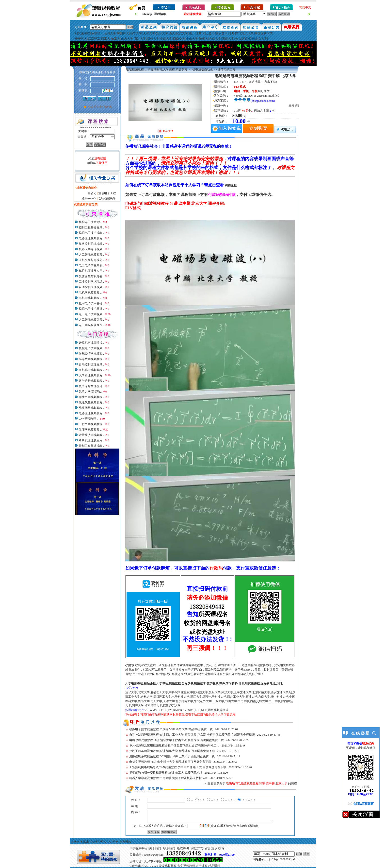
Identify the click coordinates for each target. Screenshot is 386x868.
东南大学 (215, 39)
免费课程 (125, 842)
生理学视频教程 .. (90, 430)
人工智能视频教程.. (91, 255)
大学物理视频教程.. (91, 375)
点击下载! (271, 82)
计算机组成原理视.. (91, 343)
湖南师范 (248, 39)
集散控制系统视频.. (91, 244)
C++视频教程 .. (88, 419)
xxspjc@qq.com (154, 855)
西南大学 (228, 39)
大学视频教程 (138, 848)
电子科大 (81, 39)
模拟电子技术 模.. (90, 222)
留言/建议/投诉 (215, 848)
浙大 (172, 33)
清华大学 (136, 33)
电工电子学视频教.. (91, 265)
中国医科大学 (264, 33)
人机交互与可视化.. (91, 260)
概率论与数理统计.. (91, 386)
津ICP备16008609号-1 (281, 859)
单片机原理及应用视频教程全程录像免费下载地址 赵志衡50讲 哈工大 (174, 746)
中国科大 (123, 33)
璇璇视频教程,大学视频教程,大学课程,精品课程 (157, 69)
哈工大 (115, 39)
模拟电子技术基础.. (91, 309)
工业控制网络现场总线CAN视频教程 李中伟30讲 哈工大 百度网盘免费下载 (178, 767)
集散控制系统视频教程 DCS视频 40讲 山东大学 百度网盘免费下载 (172, 756)
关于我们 (155, 848)
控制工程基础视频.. (91, 227)
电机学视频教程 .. (90, 293)
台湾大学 (110, 33)
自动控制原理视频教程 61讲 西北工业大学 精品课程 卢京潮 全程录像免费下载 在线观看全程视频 (192, 735)
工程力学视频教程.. (91, 424)
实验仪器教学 (107, 199)
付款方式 (197, 848)
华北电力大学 (245, 33)
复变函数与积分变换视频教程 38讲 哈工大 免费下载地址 (166, 773)
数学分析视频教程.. (91, 381)
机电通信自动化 (203, 69)
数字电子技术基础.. (91, 303)
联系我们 (169, 848)
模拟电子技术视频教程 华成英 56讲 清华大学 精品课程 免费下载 (171, 729)
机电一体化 (89, 199)
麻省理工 (97, 33)
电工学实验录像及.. (91, 325)
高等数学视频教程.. (91, 359)
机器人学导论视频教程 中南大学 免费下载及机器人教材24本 (168, 778)
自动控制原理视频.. (91, 287)
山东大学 (127, 39)
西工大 (106, 39)
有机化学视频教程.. (91, 370)
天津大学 (149, 33)
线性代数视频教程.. (91, 402)
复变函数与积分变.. (91, 276)
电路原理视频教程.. (91, 238)
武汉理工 (94, 39)
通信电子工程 (107, 193)
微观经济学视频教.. (91, 354)
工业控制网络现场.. (91, 282)
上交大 (210, 33)
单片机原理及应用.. (91, 271)
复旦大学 (162, 33)
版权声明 (183, 848)
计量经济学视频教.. (91, 435)
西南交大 (179, 39)
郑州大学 (153, 39)
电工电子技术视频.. (91, 314)
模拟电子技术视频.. (91, 233)
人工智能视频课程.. (91, 320)
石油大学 (140, 39)
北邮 (232, 33)
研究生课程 (82, 33)
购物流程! (231, 185)
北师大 (200, 33)
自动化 (92, 193)
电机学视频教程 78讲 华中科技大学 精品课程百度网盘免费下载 (170, 762)
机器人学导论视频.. (91, 249)
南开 (192, 33)
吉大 (238, 39)
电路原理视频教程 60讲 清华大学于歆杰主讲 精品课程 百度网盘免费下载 (177, 740)
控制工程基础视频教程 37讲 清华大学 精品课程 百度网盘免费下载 (172, 751)
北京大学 (261, 39)
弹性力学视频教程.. (91, 397)
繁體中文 (305, 7)
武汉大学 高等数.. (90, 392)
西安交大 (222, 33)
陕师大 (204, 39)
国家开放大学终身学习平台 (101, 842)
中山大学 (192, 39)
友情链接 (77, 842)
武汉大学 (182, 33)
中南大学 (166, 39)
